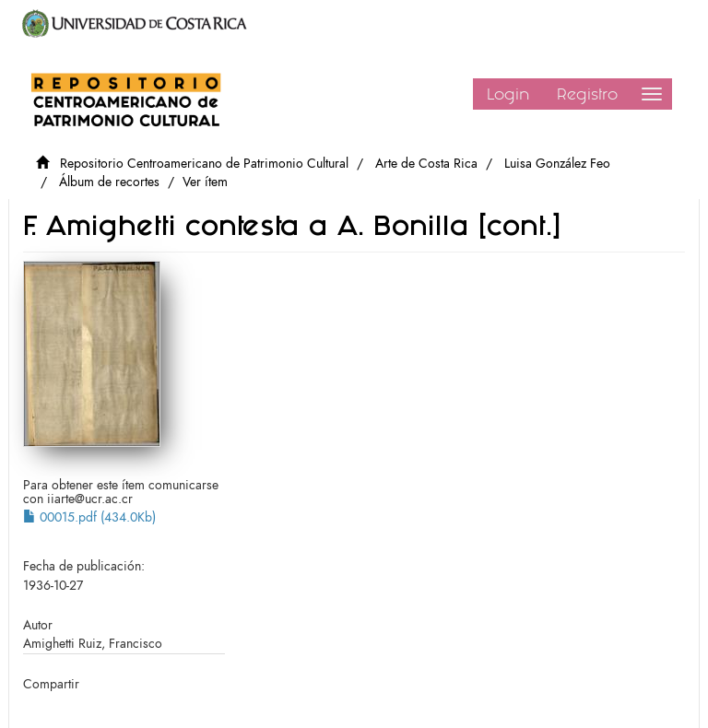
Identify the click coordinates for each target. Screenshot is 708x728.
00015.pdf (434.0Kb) (89, 517)
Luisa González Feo (557, 164)
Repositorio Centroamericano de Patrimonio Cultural (204, 164)
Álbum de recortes (109, 182)
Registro (587, 94)
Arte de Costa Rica (426, 164)
